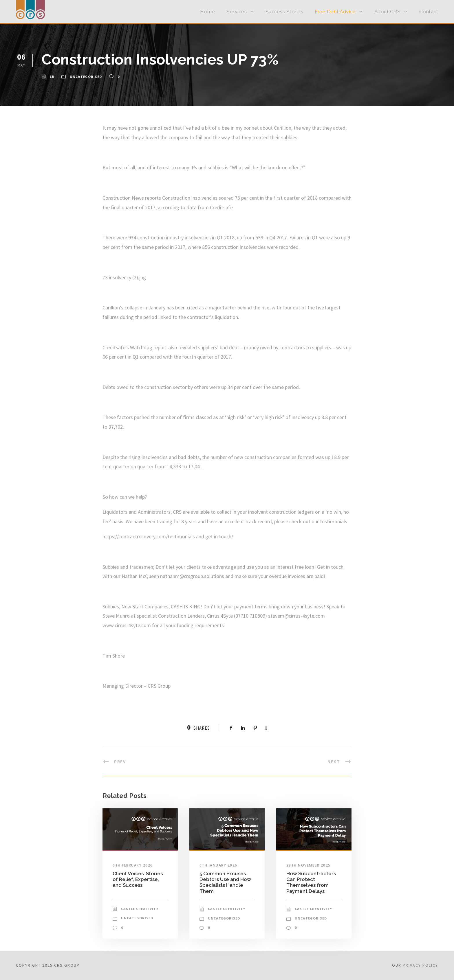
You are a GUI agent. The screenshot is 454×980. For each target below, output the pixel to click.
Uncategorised (86, 77)
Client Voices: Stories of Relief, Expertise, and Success (138, 879)
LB (52, 77)
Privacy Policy (420, 965)
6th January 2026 (218, 865)
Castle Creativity (140, 909)
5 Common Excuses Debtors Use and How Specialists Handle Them (225, 882)
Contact (429, 12)
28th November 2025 (309, 865)
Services (237, 12)
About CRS (388, 12)
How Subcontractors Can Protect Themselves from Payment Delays (311, 882)
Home (207, 12)
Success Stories (284, 12)
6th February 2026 (133, 865)
